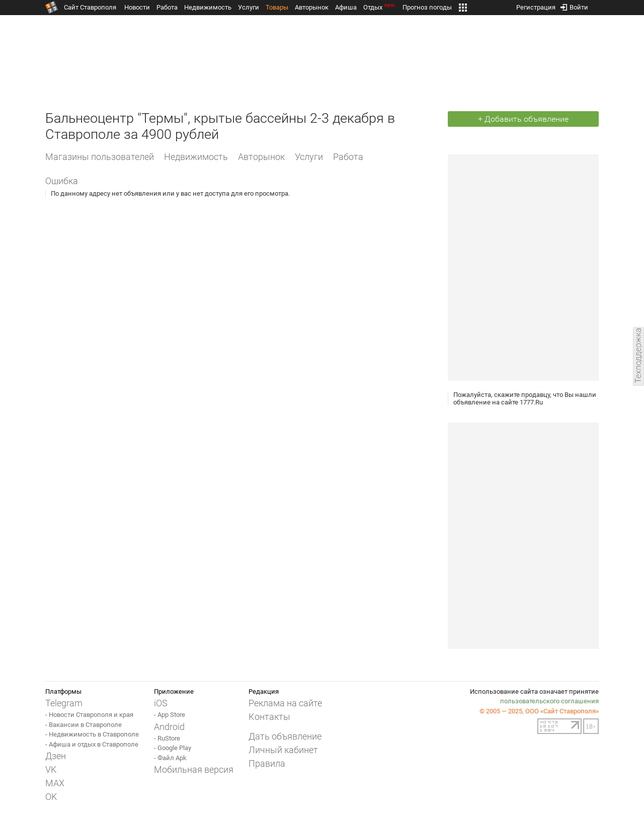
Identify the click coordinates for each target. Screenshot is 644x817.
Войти (574, 5)
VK (51, 769)
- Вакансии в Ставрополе (84, 725)
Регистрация (536, 5)
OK (51, 797)
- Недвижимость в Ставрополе (92, 734)
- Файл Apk (170, 758)
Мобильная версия (194, 769)
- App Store (170, 715)
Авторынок (312, 7)
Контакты (269, 717)
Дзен (56, 756)
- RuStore (167, 738)
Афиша (346, 7)
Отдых (380, 7)
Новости (137, 7)
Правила (267, 763)
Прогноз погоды (427, 7)
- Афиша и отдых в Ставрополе (92, 744)
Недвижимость (208, 7)
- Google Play (173, 748)
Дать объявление (285, 736)
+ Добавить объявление (523, 119)
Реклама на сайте (285, 703)
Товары (277, 7)
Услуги (249, 7)
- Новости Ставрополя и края (89, 715)
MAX (55, 783)
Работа (167, 7)
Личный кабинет (283, 750)
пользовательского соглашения (549, 701)
